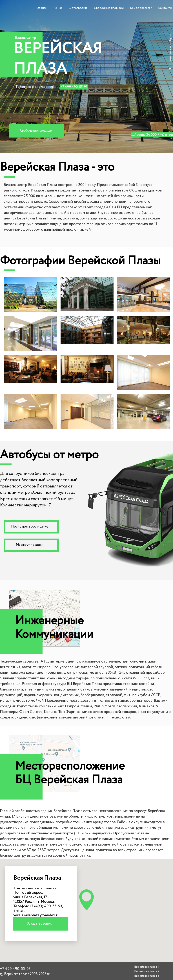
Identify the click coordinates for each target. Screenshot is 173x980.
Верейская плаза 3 (147, 976)
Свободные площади (109, 8)
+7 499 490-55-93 (74, 87)
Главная (41, 8)
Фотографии (78, 8)
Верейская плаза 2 (147, 971)
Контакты (165, 8)
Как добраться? (141, 8)
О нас (58, 8)
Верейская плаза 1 (147, 967)
